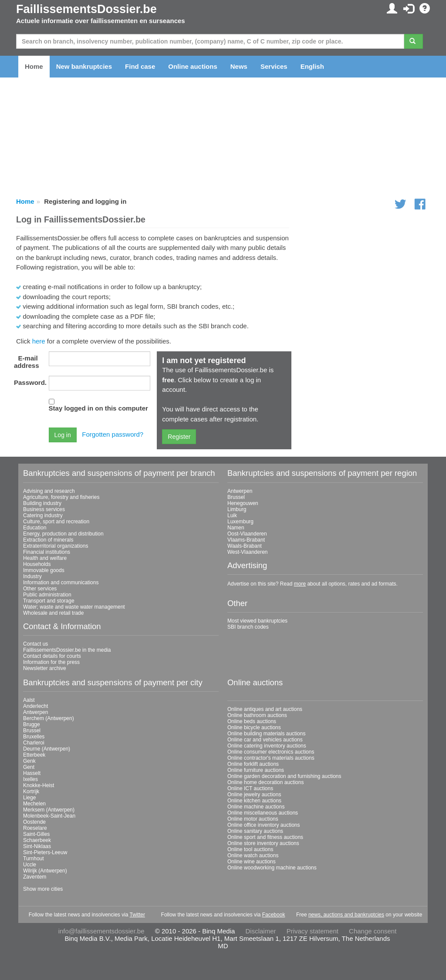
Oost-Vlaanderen (247, 534)
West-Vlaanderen (248, 552)
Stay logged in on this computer (98, 408)
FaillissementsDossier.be (86, 9)
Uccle (30, 865)
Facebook (274, 915)
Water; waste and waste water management (74, 607)
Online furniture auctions (256, 770)
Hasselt (32, 773)
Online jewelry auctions (254, 795)
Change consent (373, 931)
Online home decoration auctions (265, 782)
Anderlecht (35, 706)
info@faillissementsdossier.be (101, 931)
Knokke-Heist (39, 785)
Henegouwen (243, 503)
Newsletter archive (45, 668)
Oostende (34, 822)
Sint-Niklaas (37, 846)
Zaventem (35, 877)
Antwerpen (240, 491)
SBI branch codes (248, 627)
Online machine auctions (256, 807)
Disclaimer (261, 931)
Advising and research (49, 491)
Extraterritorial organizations (56, 546)
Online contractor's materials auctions (271, 758)
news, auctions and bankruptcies (346, 915)
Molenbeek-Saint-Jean (49, 816)
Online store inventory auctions (263, 843)
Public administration (47, 595)
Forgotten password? (113, 434)
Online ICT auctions (250, 788)
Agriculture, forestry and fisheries (61, 497)
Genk (29, 761)
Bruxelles (34, 737)
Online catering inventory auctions (267, 746)
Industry (32, 576)
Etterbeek (34, 755)
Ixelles (30, 779)
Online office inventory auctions (264, 825)
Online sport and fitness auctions (265, 837)
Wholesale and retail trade (53, 613)
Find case (140, 66)
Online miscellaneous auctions (263, 813)
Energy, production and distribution (63, 534)
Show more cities (43, 889)
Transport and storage (49, 601)
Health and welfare (45, 558)
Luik (232, 515)
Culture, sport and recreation (56, 522)
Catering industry (43, 515)
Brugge (32, 724)
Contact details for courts (52, 656)
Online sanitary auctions (255, 831)
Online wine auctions (252, 862)
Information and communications (61, 583)
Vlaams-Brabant (246, 540)
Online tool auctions (250, 849)
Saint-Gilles (36, 834)
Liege (29, 798)
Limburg (237, 509)
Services (274, 66)
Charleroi (34, 743)
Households (37, 564)
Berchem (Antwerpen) (49, 718)
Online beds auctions (252, 721)
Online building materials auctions (266, 734)
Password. (29, 382)
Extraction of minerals (48, 540)
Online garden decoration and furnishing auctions (284, 776)
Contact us (35, 644)
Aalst (29, 700)
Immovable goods (44, 570)
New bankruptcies (84, 66)
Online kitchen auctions (254, 801)
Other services (40, 589)
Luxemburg (240, 522)
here (39, 341)
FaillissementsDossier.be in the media (67, 650)
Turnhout (34, 859)
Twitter (137, 915)
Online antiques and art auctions (265, 709)
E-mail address (27, 362)
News (239, 66)
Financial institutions (47, 552)
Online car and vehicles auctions (265, 740)
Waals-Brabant (245, 546)
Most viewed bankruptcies (257, 621)
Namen (236, 528)
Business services (44, 509)
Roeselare (35, 828)
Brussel (236, 497)
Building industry (42, 503)
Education (35, 528)
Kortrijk (31, 791)
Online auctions (193, 66)
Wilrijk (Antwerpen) (45, 871)
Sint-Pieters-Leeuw (45, 852)
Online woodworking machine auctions (272, 868)
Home (34, 66)
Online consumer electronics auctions (271, 752)
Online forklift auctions (253, 764)
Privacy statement (313, 931)
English (312, 66)
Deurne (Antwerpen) (47, 749)
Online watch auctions (253, 855)
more (300, 584)
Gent (29, 767)
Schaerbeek (37, 840)
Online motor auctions (253, 819)
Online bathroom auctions (257, 715)
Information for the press (51, 662)
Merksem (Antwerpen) (49, 810)
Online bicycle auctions (254, 727)
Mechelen (34, 804)
